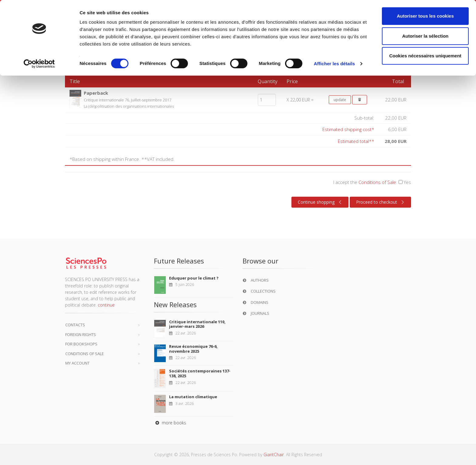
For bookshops (81, 344)
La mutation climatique (193, 397)
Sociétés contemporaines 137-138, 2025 (200, 373)
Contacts (75, 325)
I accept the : (372, 182)
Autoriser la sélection (425, 36)
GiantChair (274, 455)
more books (170, 423)
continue (106, 305)
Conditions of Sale (377, 182)
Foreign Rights (81, 334)
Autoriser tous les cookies (425, 16)
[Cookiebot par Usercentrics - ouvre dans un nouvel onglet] (39, 64)
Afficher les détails (334, 64)
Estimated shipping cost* (348, 129)
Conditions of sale (85, 354)
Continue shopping (320, 202)
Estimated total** (356, 141)
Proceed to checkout (381, 202)
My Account (77, 363)
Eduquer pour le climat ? (194, 278)
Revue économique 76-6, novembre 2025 (193, 349)
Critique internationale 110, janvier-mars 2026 (197, 324)
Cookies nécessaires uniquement (425, 56)
